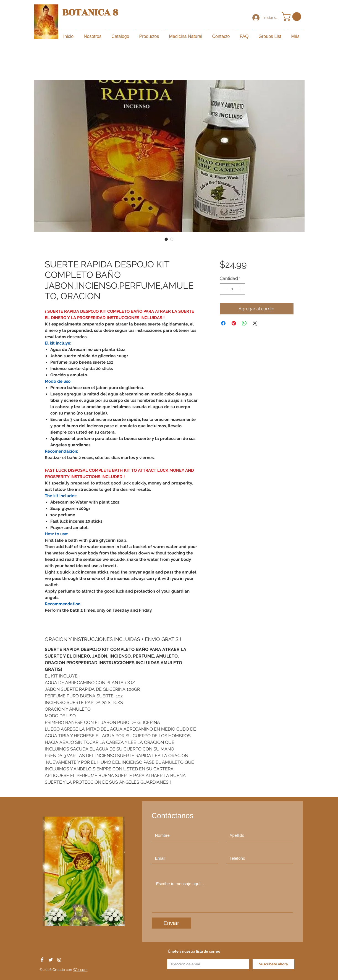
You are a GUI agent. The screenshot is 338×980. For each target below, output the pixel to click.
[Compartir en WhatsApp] (244, 323)
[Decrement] (224, 289)
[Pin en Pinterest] (234, 323)
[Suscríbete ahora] (273, 964)
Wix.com (80, 970)
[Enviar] (171, 923)
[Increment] (240, 289)
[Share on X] (255, 323)
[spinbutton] (232, 289)
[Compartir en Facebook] (223, 323)
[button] (292, 17)
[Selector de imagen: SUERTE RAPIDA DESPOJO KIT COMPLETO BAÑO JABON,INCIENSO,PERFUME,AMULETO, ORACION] (166, 239)
